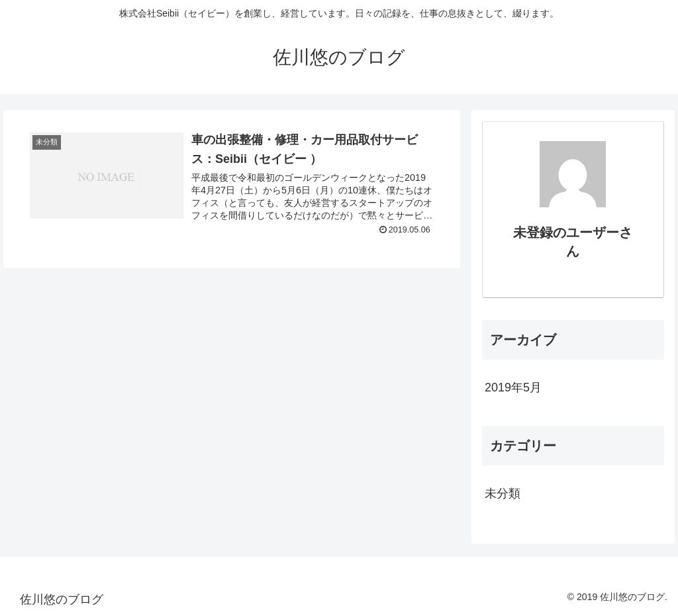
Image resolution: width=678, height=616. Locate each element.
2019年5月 (513, 387)
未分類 (503, 493)
